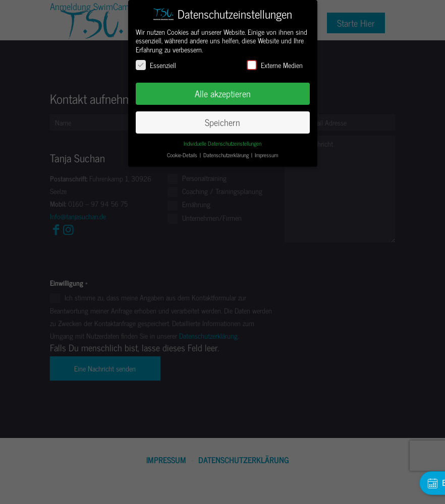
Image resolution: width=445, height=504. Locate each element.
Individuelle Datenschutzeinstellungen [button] (222, 143)
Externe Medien (275, 65)
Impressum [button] (266, 155)
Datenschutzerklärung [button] (227, 155)
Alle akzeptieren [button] (223, 93)
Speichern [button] (222, 122)
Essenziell (156, 65)
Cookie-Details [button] (183, 155)
